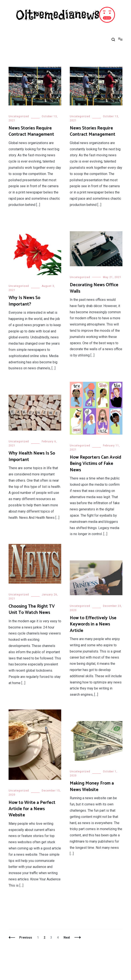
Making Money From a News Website (92, 786)
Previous (26, 937)
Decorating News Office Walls (94, 288)
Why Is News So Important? (24, 301)
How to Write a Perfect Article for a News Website (32, 809)
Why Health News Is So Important (32, 456)
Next (67, 937)
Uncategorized (19, 116)
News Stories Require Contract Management (31, 131)
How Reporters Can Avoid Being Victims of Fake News (95, 464)
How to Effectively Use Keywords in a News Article (93, 624)
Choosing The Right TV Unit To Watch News (32, 609)
